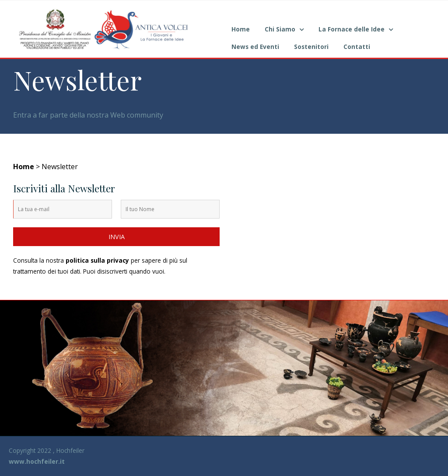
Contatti (357, 47)
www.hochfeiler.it (37, 461)
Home (241, 29)
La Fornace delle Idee (352, 29)
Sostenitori (311, 47)
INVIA (117, 237)
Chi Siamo (280, 29)
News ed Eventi (255, 47)
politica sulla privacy (97, 260)
